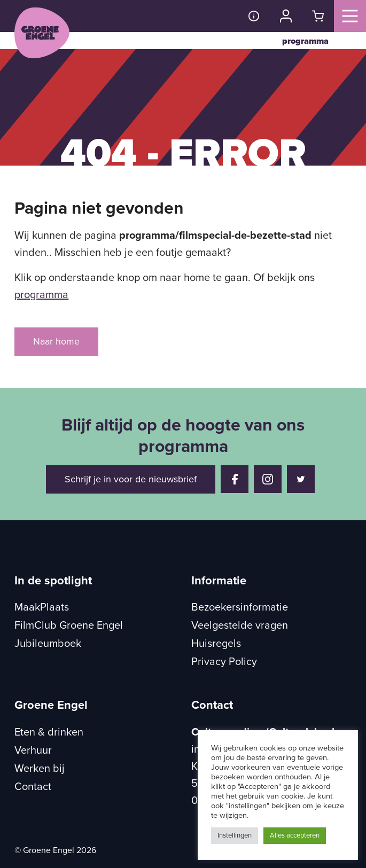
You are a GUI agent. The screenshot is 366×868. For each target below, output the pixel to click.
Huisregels (216, 644)
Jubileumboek (48, 644)
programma (305, 41)
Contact (33, 787)
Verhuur (33, 750)
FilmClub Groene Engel (69, 625)
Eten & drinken (49, 732)
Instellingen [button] (235, 835)
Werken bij (40, 769)
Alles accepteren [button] (295, 835)
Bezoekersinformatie (240, 607)
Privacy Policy (224, 662)
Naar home (56, 341)
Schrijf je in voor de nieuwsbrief (131, 479)
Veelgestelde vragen (240, 625)
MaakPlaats (42, 607)
